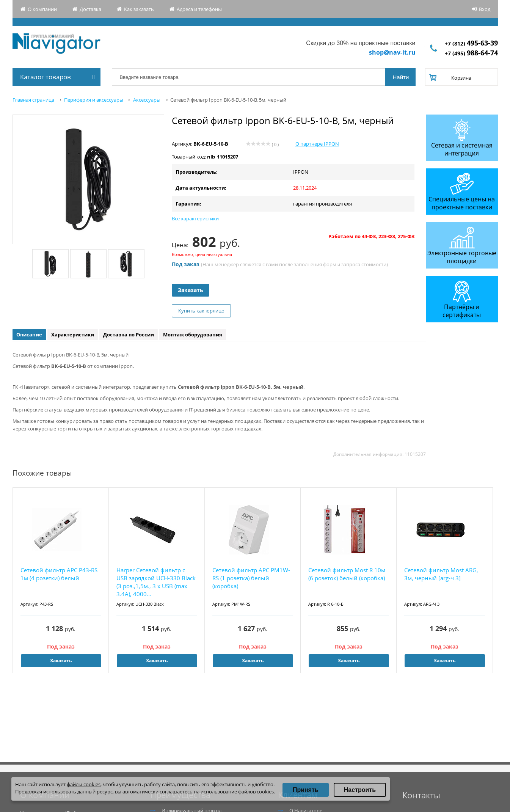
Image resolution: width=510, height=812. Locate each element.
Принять (306, 790)
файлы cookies (84, 784)
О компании (42, 9)
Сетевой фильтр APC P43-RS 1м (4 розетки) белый (59, 574)
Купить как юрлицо (201, 311)
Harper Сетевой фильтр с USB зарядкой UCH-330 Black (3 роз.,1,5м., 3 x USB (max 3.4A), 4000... (156, 582)
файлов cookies (256, 792)
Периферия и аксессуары (94, 100)
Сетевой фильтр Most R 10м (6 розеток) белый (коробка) (347, 574)
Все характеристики (195, 218)
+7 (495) (471, 53)
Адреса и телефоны (199, 9)
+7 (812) (471, 43)
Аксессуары (147, 100)
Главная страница (33, 100)
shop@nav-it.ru (392, 52)
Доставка (90, 9)
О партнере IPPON (317, 144)
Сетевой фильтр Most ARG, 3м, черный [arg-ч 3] (441, 574)
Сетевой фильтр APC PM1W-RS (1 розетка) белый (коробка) (251, 578)
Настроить (360, 790)
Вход (485, 9)
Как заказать (139, 9)
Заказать (191, 290)
